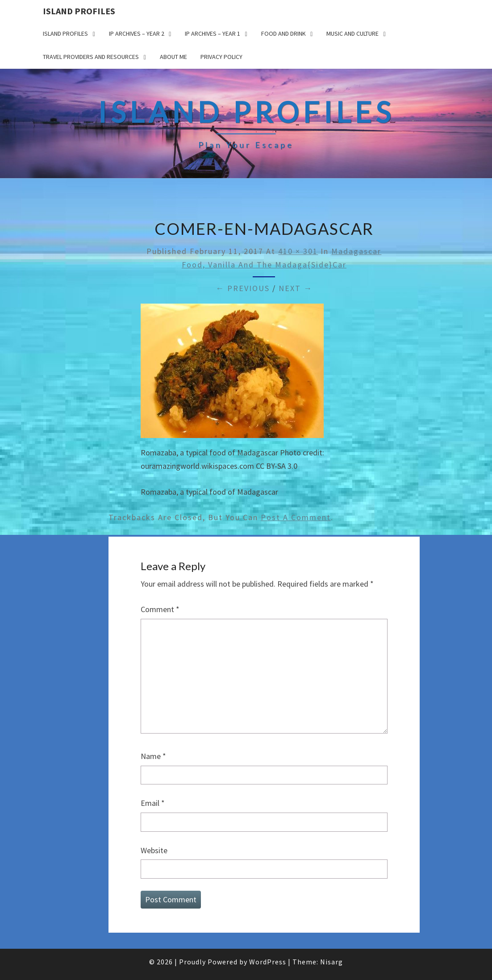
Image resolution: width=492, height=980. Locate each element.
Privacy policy (221, 57)
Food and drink (284, 33)
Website (154, 850)
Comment (160, 609)
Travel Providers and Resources (91, 57)
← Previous (243, 288)
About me (173, 57)
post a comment (296, 517)
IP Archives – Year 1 (213, 33)
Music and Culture (352, 33)
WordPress (268, 962)
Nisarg (331, 962)
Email (153, 803)
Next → (296, 288)
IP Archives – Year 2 (137, 33)
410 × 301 (298, 251)
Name (153, 756)
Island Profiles (79, 11)
